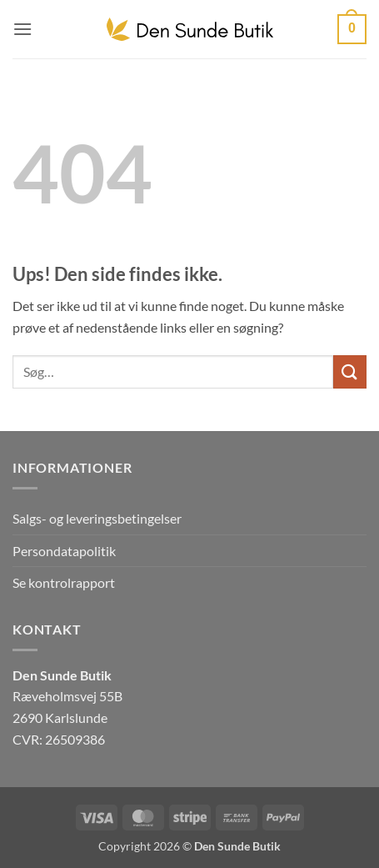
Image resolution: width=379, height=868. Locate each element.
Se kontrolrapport (64, 582)
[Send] (350, 371)
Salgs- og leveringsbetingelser (97, 518)
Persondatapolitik (64, 551)
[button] (22, 29)
